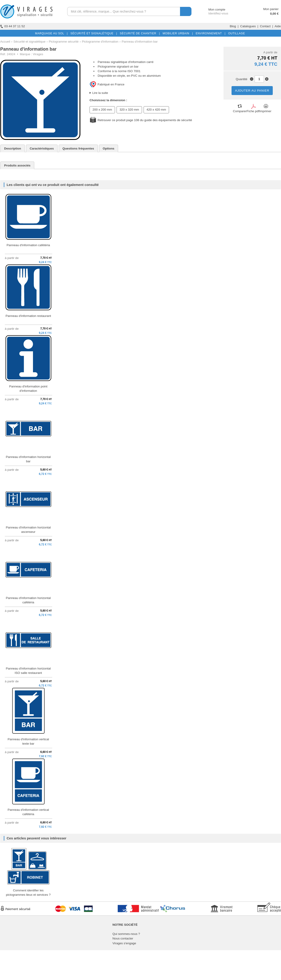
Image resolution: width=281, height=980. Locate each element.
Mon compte (213, 10)
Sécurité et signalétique (30, 42)
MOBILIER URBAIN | (177, 33)
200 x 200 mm (102, 110)
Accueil (5, 42)
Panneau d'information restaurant (28, 316)
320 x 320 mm (129, 110)
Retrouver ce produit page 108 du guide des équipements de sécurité (145, 120)
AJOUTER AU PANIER (252, 91)
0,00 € (274, 14)
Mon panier (271, 9)
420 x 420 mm (156, 110)
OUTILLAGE (236, 33)
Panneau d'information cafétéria (28, 245)
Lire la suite (100, 93)
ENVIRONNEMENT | (210, 33)
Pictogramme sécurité (64, 42)
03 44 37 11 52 (13, 26)
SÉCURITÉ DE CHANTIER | (139, 33)
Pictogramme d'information (100, 42)
